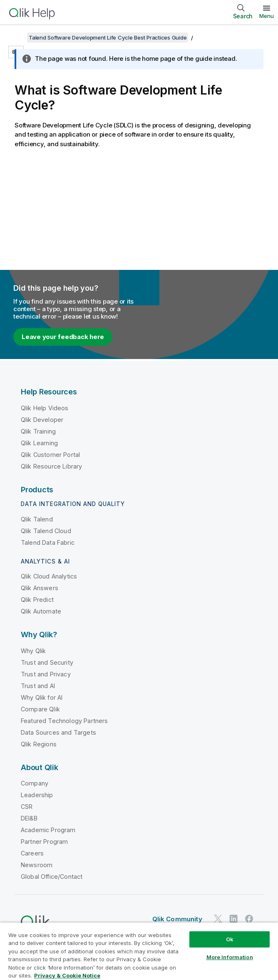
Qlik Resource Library (51, 466)
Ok (230, 939)
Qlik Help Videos (45, 408)
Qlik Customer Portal (50, 455)
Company (35, 783)
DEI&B (29, 818)
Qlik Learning (39, 443)
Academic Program (48, 830)
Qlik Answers (40, 588)
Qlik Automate (41, 611)
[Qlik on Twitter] (218, 919)
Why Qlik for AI (42, 697)
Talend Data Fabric (48, 542)
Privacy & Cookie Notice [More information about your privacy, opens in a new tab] (67, 975)
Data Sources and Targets (58, 732)
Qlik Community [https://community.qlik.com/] (177, 919)
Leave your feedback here (63, 337)
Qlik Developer (42, 420)
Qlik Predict (37, 600)
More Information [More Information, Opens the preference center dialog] (230, 957)
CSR (27, 807)
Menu (267, 16)
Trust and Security (47, 662)
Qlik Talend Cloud (46, 531)
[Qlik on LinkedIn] (233, 919)
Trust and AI (38, 686)
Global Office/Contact (52, 877)
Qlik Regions (39, 744)
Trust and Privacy (46, 674)
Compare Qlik (40, 709)
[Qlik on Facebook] (249, 919)
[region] (139, 951)
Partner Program (44, 842)
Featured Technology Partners (64, 721)
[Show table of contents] (17, 37)
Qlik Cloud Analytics (49, 576)
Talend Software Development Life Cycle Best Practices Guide (108, 37)
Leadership (37, 795)
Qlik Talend (37, 519)
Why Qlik (33, 651)
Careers (32, 853)
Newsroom (37, 865)
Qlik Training (38, 431)
